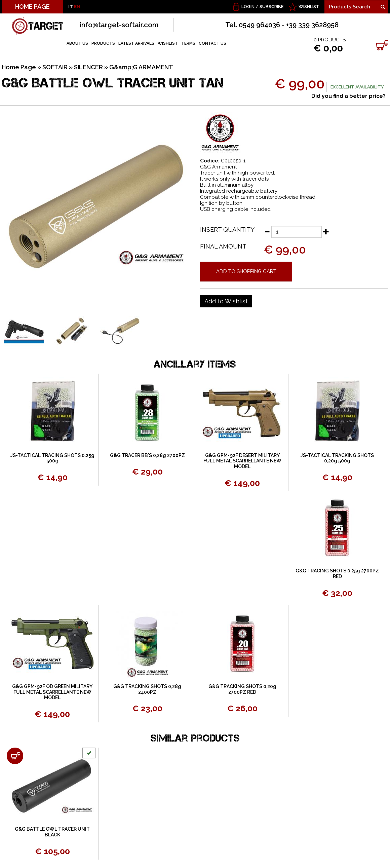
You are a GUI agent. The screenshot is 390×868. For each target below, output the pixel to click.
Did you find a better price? (348, 96)
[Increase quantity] (326, 231)
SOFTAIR (55, 67)
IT (71, 7)
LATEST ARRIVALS (136, 43)
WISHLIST (309, 7)
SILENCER (88, 67)
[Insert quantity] (297, 232)
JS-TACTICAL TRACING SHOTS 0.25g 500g (52, 458)
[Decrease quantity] (267, 231)
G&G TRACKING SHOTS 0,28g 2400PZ (147, 689)
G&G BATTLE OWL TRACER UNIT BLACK (52, 832)
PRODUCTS (103, 43)
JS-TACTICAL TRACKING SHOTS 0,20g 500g (337, 458)
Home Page (19, 67)
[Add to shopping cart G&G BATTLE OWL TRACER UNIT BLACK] (15, 756)
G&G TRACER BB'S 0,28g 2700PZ (147, 455)
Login (248, 7)
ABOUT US (77, 43)
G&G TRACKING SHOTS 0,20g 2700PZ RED (242, 689)
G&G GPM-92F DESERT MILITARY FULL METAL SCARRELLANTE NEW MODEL (242, 461)
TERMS (188, 43)
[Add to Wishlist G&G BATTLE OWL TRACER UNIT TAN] (226, 301)
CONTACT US (212, 43)
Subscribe (271, 7)
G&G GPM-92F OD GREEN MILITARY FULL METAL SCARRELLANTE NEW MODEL (52, 692)
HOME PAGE (32, 7)
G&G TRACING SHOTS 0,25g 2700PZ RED (337, 574)
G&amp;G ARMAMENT (141, 67)
